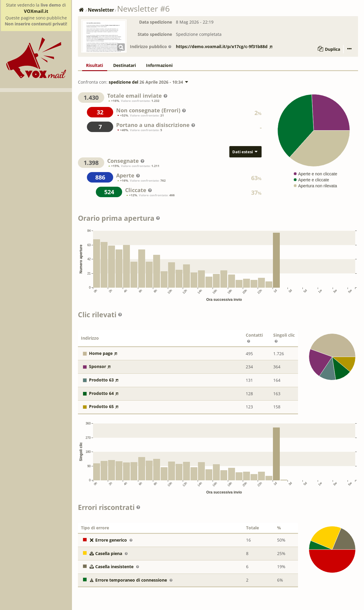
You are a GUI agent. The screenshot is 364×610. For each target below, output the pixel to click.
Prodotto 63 (101, 380)
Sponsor (97, 366)
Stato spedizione (155, 34)
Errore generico (105, 540)
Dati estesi (245, 152)
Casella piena (103, 553)
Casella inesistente (109, 567)
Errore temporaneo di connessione (125, 580)
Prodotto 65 (101, 406)
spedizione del (149, 82)
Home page (101, 353)
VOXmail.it (36, 11)
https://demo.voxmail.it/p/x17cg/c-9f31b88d (224, 46)
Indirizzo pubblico (151, 46)
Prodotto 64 (101, 393)
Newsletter (101, 10)
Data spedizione (156, 22)
